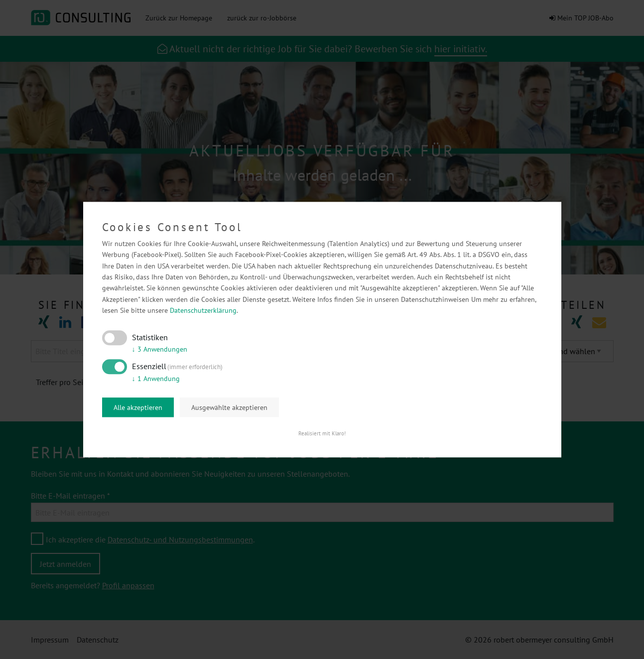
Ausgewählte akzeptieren (229, 407)
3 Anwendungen (160, 350)
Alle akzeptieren (138, 407)
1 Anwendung (156, 379)
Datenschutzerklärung (203, 311)
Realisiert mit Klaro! (322, 433)
